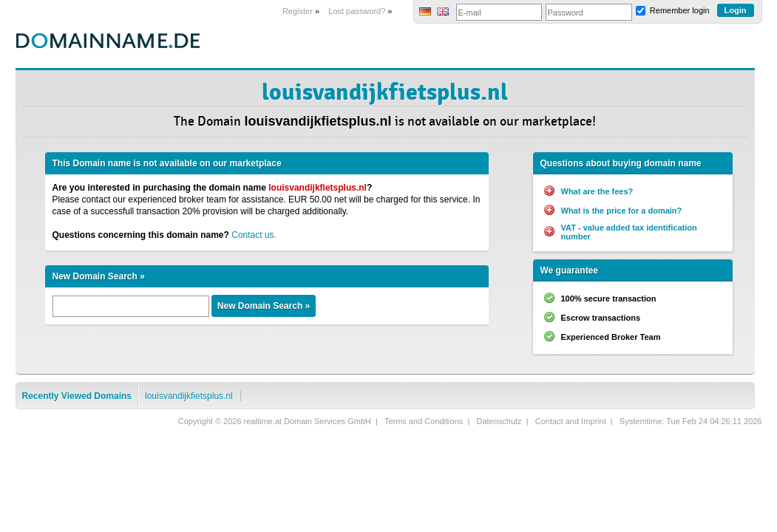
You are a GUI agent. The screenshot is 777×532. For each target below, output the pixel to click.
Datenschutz (499, 421)
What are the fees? (597, 191)
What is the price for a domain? (622, 211)
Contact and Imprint (571, 421)
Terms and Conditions (424, 421)
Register (298, 11)
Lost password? (357, 11)
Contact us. (254, 235)
